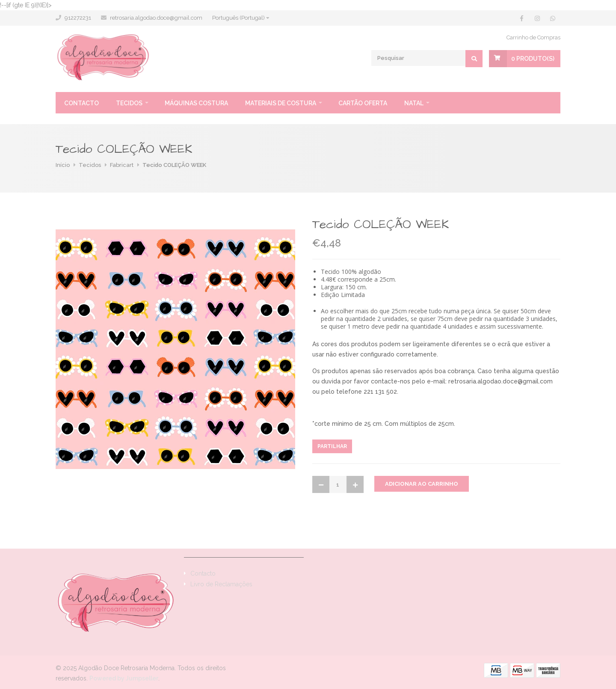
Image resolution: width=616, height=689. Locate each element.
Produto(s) (533, 59)
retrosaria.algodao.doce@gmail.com (156, 18)
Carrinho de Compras (533, 37)
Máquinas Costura (196, 103)
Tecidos (129, 103)
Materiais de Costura (281, 103)
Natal (414, 103)
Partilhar (332, 446)
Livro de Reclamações (221, 584)
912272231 (78, 18)
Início (63, 165)
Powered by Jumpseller (124, 678)
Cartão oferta (363, 103)
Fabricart (122, 165)
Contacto (81, 103)
